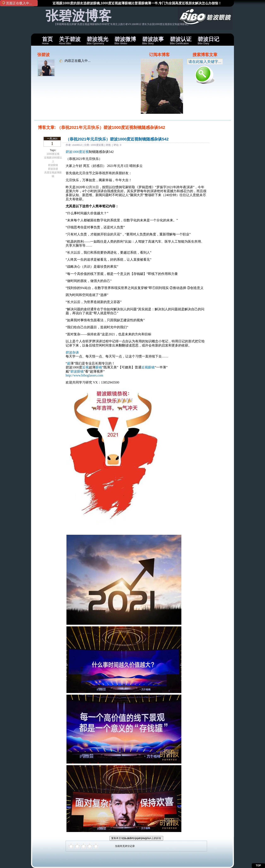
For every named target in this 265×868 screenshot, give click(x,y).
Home (47, 40)
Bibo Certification (181, 40)
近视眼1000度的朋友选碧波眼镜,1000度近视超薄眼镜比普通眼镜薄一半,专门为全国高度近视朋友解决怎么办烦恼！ (137, 3)
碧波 (69, 152)
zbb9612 (77, 145)
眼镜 (99, 367)
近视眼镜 (148, 367)
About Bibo (70, 40)
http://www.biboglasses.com (84, 375)
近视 (86, 367)
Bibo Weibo (125, 40)
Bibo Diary (208, 40)
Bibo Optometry (98, 40)
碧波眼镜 (53, 165)
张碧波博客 (78, 16)
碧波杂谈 (53, 169)
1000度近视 (53, 154)
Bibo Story (153, 40)
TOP (258, 866)
